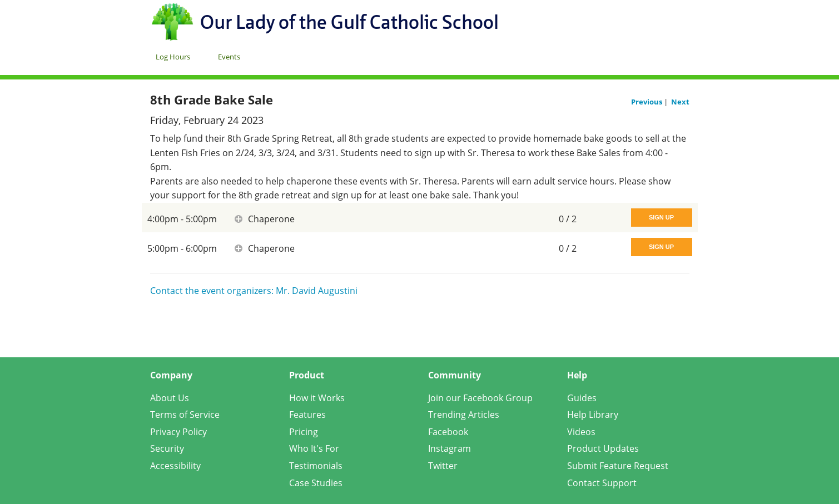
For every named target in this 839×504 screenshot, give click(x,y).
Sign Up (661, 217)
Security (167, 448)
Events (229, 57)
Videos (581, 432)
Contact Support (602, 483)
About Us (170, 398)
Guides (582, 398)
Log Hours (173, 57)
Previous (647, 102)
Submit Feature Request (618, 466)
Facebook (448, 432)
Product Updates (603, 448)
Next (680, 102)
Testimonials (316, 466)
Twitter (443, 466)
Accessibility (175, 466)
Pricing (304, 432)
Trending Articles (464, 415)
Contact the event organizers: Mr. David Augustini (254, 291)
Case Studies (316, 483)
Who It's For (314, 448)
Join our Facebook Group (480, 398)
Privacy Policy (178, 432)
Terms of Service (185, 415)
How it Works (317, 398)
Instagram (450, 448)
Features (307, 415)
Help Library (593, 415)
